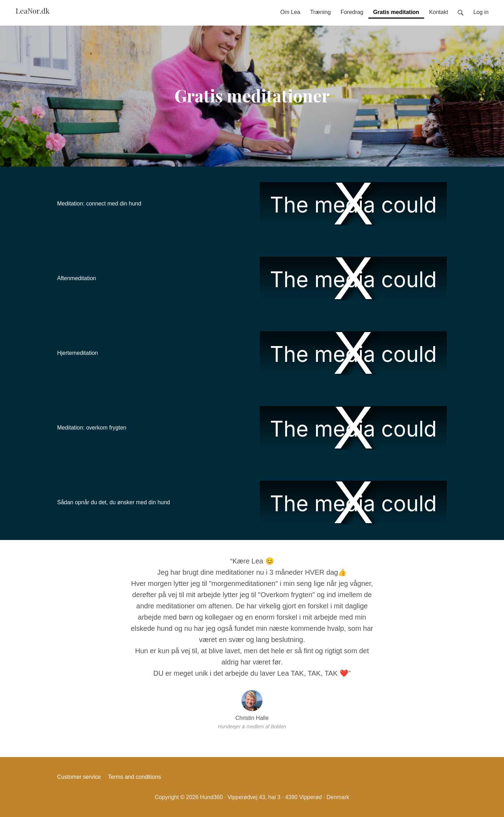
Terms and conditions (134, 777)
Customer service (79, 777)
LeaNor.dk (33, 11)
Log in (481, 12)
